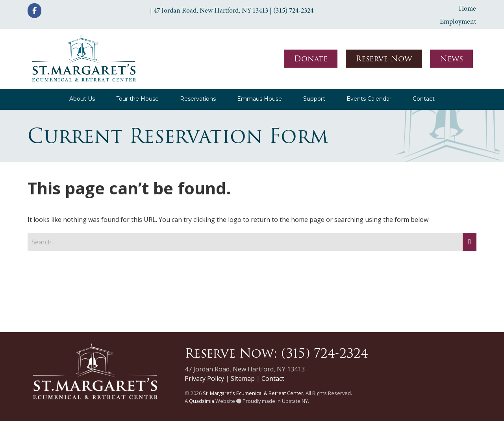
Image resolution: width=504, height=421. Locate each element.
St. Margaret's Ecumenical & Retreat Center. (254, 393)
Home (467, 8)
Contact (273, 379)
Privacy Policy (204, 379)
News (451, 59)
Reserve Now (384, 59)
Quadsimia (202, 401)
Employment (458, 21)
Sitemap (243, 379)
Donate (311, 59)
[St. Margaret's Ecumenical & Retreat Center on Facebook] (34, 11)
